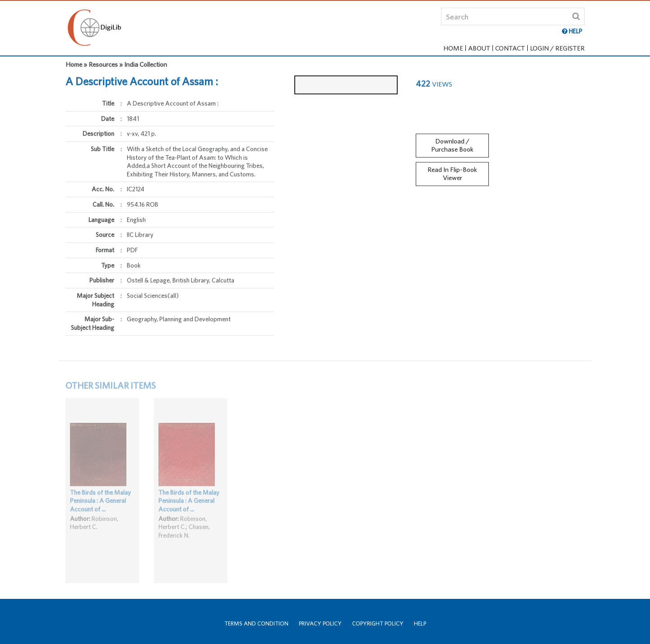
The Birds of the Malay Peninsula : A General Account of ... (100, 506)
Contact (510, 48)
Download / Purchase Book (452, 142)
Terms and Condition (256, 623)
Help (420, 623)
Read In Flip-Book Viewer (452, 171)
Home (453, 48)
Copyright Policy (378, 623)
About (479, 48)
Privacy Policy (320, 623)
